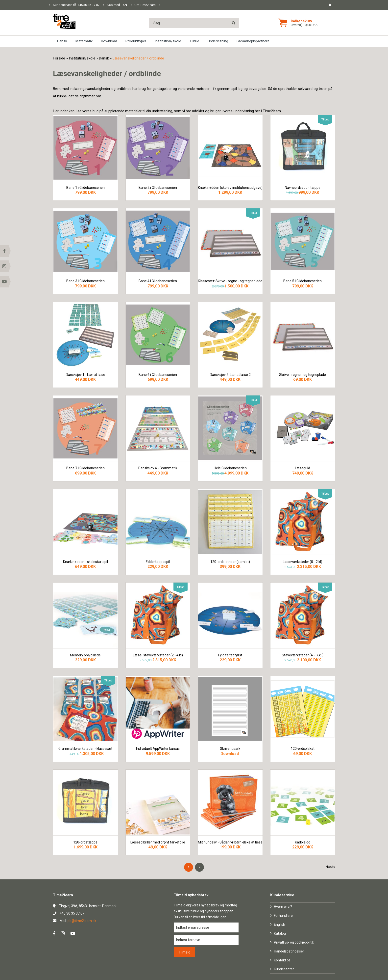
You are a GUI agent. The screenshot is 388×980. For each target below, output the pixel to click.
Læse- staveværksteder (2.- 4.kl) (158, 655)
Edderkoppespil (158, 562)
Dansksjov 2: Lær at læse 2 (230, 375)
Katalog (280, 933)
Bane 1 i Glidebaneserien (85, 188)
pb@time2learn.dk (82, 921)
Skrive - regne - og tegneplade (303, 375)
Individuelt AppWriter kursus (158, 749)
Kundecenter (284, 969)
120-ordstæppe (85, 842)
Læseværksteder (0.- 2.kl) (303, 562)
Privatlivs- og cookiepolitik (294, 942)
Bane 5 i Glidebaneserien (303, 281)
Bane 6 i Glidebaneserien (158, 375)
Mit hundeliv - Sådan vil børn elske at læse (230, 842)
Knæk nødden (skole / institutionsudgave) (230, 188)
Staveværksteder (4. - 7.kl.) (303, 655)
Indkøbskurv (301, 21)
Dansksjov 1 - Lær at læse (85, 375)
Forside (59, 58)
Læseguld (303, 468)
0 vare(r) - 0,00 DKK (304, 25)
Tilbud (194, 41)
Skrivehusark (230, 749)
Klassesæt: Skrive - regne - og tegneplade (230, 281)
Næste (330, 867)
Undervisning (218, 41)
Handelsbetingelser (289, 951)
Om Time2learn (145, 5)
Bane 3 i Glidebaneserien (85, 281)
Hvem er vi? (283, 907)
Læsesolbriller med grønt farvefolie (158, 842)
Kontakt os (282, 960)
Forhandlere (283, 916)
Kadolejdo (303, 842)
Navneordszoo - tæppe (303, 188)
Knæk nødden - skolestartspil (85, 562)
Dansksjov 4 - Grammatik (158, 468)
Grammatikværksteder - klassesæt (85, 749)
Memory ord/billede (85, 655)
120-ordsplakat (303, 749)
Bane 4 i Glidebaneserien (158, 281)
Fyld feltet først (230, 655)
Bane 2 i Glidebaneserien (158, 188)
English (279, 924)
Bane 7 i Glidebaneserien (85, 468)
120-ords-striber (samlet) (230, 562)
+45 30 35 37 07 (88, 5)
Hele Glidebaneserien (230, 468)
